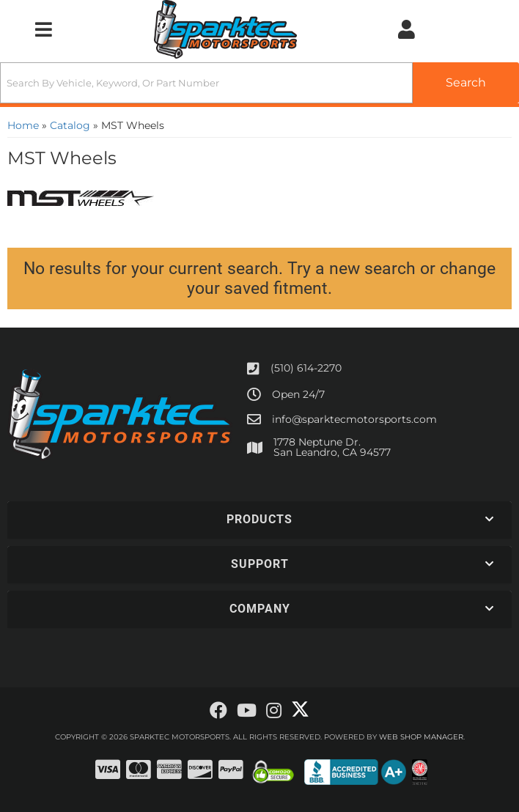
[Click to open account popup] (406, 29)
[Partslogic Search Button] (466, 83)
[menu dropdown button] (43, 29)
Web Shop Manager (421, 737)
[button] (259, 83)
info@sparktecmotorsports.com (354, 419)
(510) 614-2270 (306, 368)
